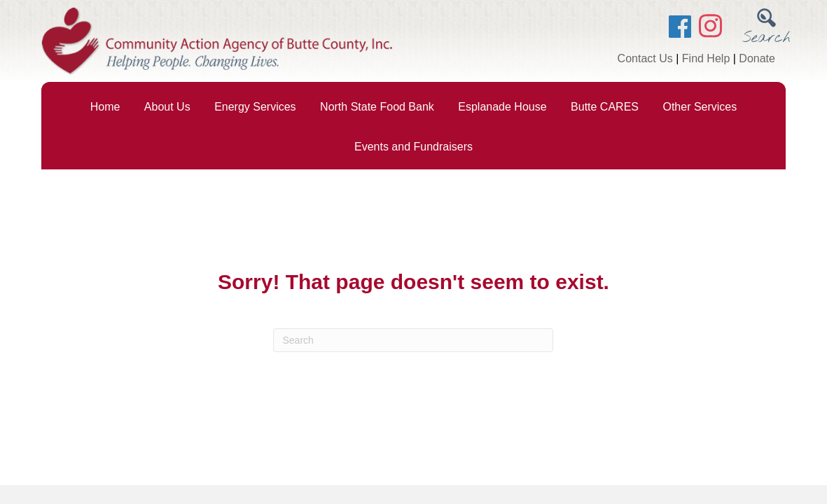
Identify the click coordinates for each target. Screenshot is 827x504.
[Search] (413, 340)
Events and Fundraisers (413, 147)
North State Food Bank (377, 107)
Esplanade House (502, 107)
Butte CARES (605, 107)
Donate (757, 58)
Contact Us (645, 58)
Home (105, 107)
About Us (167, 107)
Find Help (706, 58)
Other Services (700, 107)
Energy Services (255, 107)
